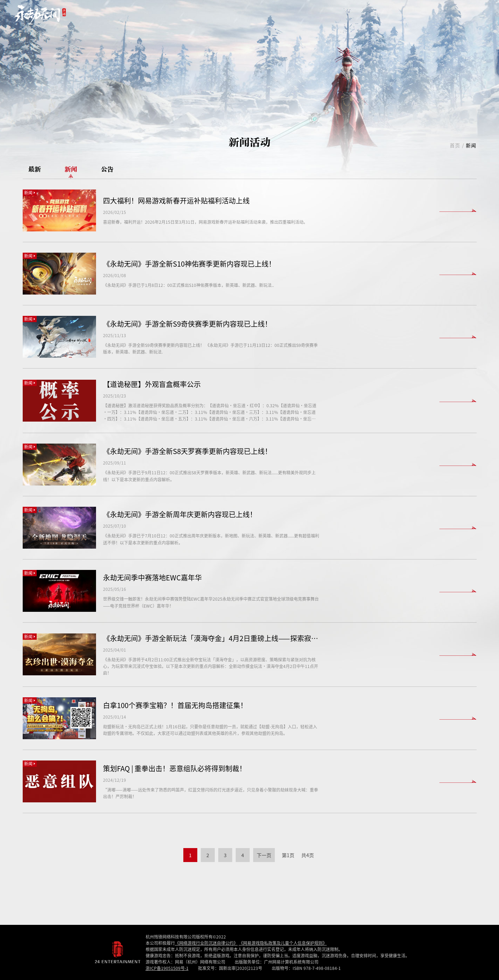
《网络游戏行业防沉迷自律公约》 (206, 943)
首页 (455, 145)
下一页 (264, 855)
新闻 (71, 169)
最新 (35, 169)
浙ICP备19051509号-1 (167, 968)
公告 (107, 169)
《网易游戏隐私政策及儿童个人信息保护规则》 (283, 943)
